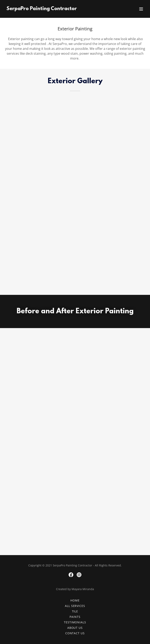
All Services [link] (75, 606)
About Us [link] (75, 628)
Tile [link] (75, 611)
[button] (141, 9)
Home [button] (75, 600)
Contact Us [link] (75, 633)
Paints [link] (75, 617)
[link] (42, 9)
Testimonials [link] (75, 622)
